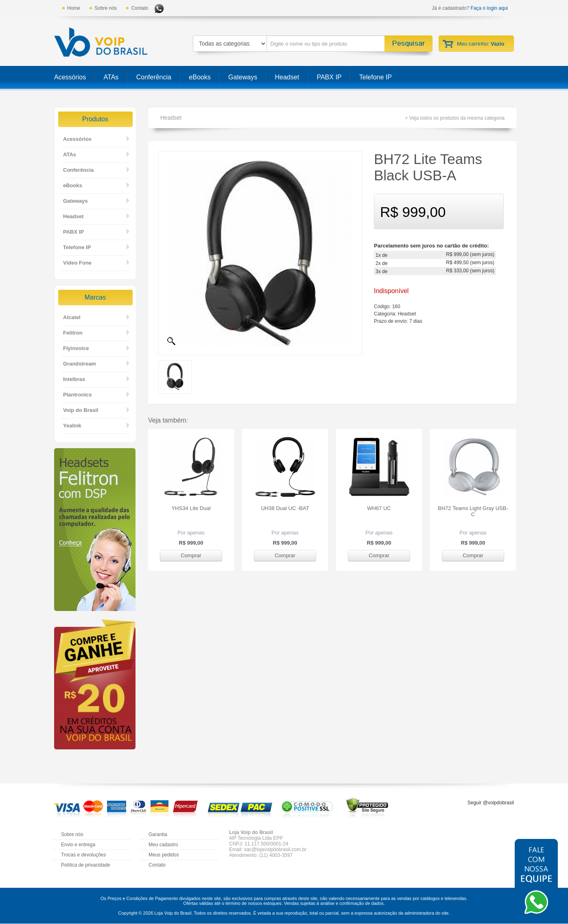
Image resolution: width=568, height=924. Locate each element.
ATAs (111, 77)
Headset (287, 77)
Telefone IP (376, 77)
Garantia (158, 834)
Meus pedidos (164, 855)
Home (74, 8)
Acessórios (70, 77)
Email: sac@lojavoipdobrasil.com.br (268, 850)
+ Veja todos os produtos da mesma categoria (455, 118)
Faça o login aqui (489, 8)
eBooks (200, 77)
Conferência (154, 77)
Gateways (243, 77)
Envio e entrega (78, 845)
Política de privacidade (86, 865)
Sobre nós (106, 8)
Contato (140, 8)
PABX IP (329, 77)
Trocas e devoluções (83, 855)
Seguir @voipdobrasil (491, 803)
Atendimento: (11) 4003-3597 (261, 855)
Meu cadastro (163, 845)
